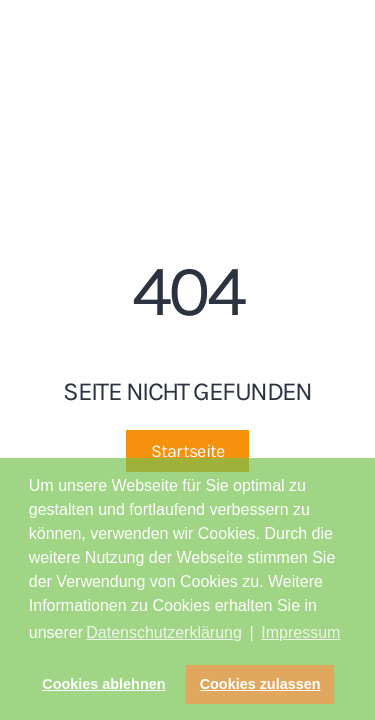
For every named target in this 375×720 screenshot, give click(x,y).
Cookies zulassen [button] (260, 684)
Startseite (188, 451)
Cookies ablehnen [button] (103, 684)
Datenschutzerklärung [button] (164, 632)
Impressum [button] (300, 632)
